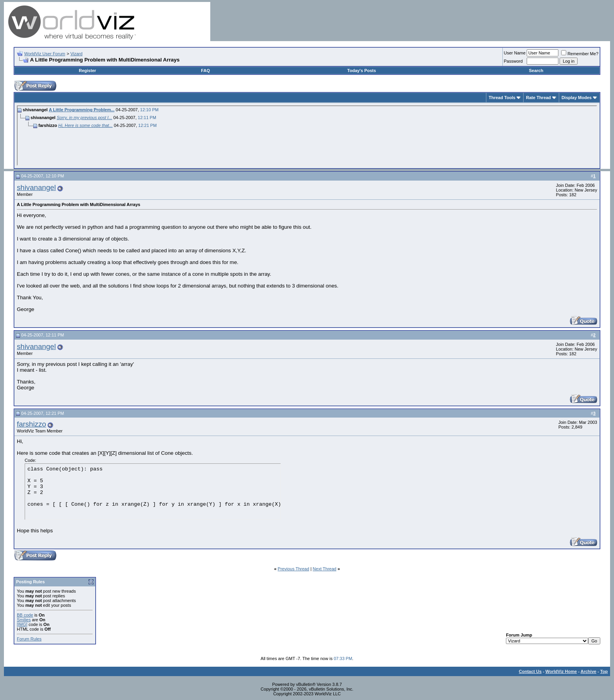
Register (87, 71)
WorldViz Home (561, 671)
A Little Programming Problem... (82, 110)
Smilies (24, 620)
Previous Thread (293, 569)
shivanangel (36, 187)
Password (513, 61)
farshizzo (32, 424)
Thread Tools (502, 98)
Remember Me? (580, 54)
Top (604, 671)
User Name (515, 53)
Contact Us (530, 671)
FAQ (205, 71)
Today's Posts (362, 71)
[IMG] (22, 624)
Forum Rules (29, 639)
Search (536, 71)
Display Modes (577, 98)
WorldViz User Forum (45, 54)
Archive (589, 671)
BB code (25, 615)
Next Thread (325, 569)
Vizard (77, 54)
